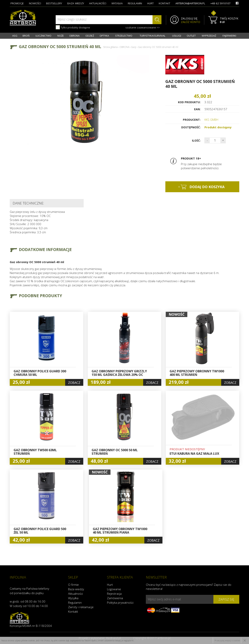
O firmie (73, 585)
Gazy (134, 47)
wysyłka (117, 3)
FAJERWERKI (229, 36)
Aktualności (75, 594)
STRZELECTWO (124, 36)
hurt (150, 3)
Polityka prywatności (120, 603)
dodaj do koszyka (201, 187)
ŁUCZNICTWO (43, 36)
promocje (17, 3)
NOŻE (61, 36)
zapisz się (226, 599)
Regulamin (75, 603)
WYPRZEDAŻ (209, 36)
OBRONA (74, 36)
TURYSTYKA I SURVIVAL (153, 36)
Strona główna (110, 47)
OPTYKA (104, 36)
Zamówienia (115, 598)
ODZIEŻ (90, 36)
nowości (35, 3)
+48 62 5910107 (220, 3)
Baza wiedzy (76, 589)
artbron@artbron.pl (190, 3)
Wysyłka (73, 598)
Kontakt (73, 611)
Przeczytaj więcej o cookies (227, 640)
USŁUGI (177, 36)
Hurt (110, 585)
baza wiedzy (76, 3)
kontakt (164, 3)
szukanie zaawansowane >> (143, 27)
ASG (15, 36)
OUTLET (191, 36)
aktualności (98, 3)
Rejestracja (114, 594)
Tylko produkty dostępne (73, 27)
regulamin (135, 3)
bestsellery (54, 3)
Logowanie (114, 589)
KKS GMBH (211, 120)
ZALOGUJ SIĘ (189, 19)
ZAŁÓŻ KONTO (191, 22)
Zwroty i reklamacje (81, 607)
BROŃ (26, 36)
